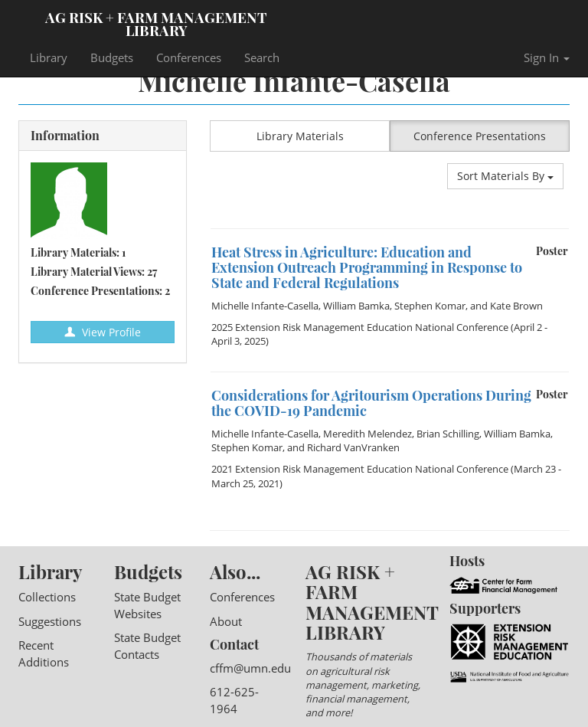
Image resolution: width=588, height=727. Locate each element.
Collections (47, 597)
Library (49, 57)
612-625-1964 (234, 700)
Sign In (547, 57)
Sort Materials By (505, 176)
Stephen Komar (430, 306)
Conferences (189, 57)
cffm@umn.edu (250, 668)
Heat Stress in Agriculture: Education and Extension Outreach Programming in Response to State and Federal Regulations (367, 267)
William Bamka (356, 306)
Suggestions (50, 621)
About (226, 621)
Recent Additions (44, 653)
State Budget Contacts (147, 645)
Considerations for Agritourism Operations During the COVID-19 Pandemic (371, 403)
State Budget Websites (147, 605)
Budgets (112, 57)
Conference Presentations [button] (480, 136)
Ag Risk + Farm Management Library (156, 23)
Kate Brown (516, 306)
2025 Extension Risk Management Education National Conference (360, 327)
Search (262, 57)
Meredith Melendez (367, 434)
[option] (390, 229)
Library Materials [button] (300, 136)
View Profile (102, 332)
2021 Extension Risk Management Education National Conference (360, 469)
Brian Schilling (448, 434)
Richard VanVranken (353, 447)
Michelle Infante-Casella (265, 306)
